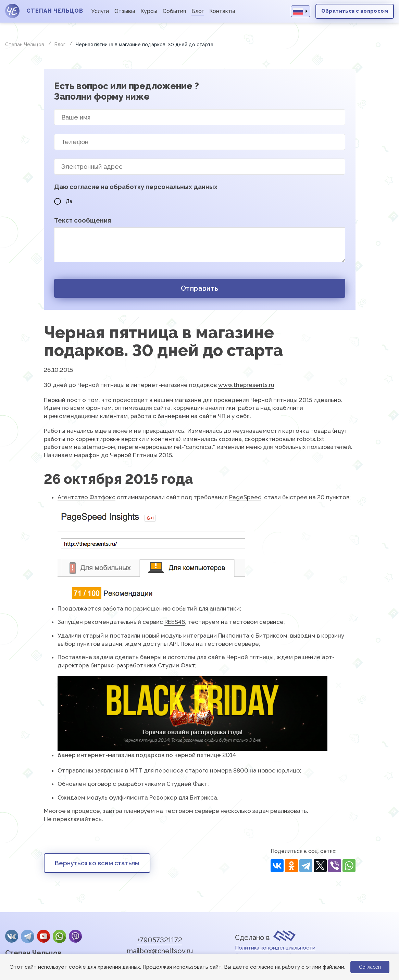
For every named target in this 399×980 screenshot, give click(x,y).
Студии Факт (177, 665)
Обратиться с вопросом (355, 11)
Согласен (370, 967)
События (174, 11)
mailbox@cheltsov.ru (160, 951)
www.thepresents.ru (246, 385)
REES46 (175, 622)
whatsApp (59, 936)
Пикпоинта (234, 636)
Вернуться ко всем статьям (97, 863)
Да (63, 201)
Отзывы (125, 11)
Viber (75, 936)
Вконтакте (12, 936)
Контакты (222, 11)
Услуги (100, 11)
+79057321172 (160, 940)
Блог (198, 11)
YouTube (43, 936)
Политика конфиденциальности (275, 948)
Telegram (27, 936)
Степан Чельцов (33, 953)
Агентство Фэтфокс (86, 497)
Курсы (149, 11)
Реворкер (163, 797)
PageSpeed (245, 497)
